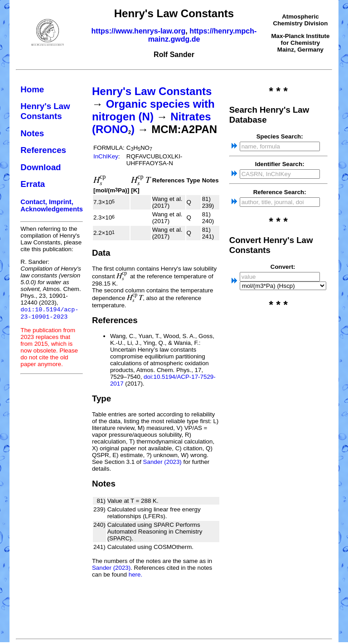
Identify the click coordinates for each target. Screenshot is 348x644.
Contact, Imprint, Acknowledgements (52, 205)
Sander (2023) (162, 462)
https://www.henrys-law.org (139, 31)
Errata (33, 184)
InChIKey (106, 156)
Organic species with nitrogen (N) (153, 110)
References (43, 150)
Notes (32, 133)
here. (135, 575)
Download (41, 167)
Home (32, 89)
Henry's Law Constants (45, 111)
